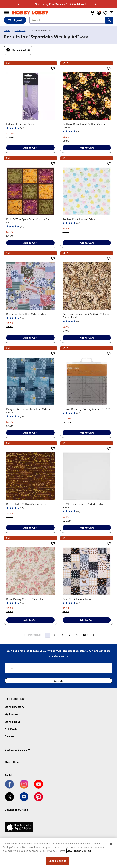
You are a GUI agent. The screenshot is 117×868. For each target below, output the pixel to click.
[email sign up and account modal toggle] (99, 13)
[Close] (111, 844)
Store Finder (12, 709)
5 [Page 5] (77, 623)
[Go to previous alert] (18, 4)
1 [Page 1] (47, 623)
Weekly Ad (15, 20)
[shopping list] (105, 13)
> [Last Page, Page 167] (94, 623)
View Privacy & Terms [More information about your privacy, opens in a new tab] (79, 851)
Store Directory (14, 694)
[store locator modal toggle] (93, 13)
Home (7, 31)
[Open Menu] (7, 13)
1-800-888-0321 (15, 687)
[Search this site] (109, 20)
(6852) (85, 37)
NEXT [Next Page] (87, 623)
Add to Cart (30, 145)
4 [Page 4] (70, 623)
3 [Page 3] (62, 623)
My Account (12, 702)
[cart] (112, 13)
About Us (10, 750)
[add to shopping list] (53, 69)
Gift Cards (11, 717)
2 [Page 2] (55, 623)
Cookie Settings (57, 861)
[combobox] (67, 20)
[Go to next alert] (96, 4)
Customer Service (16, 737)
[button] (54, 738)
